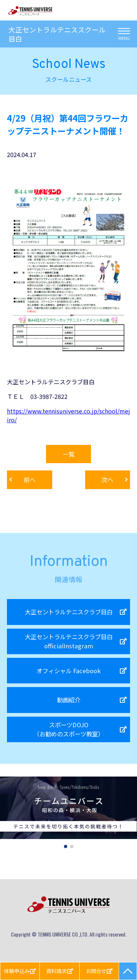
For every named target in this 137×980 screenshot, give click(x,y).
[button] (66, 846)
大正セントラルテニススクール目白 (57, 34)
